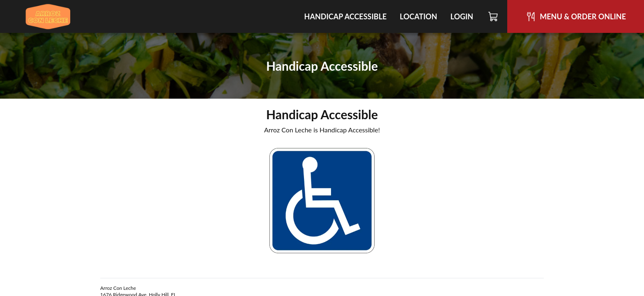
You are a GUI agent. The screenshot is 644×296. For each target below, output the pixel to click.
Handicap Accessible (346, 16)
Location (418, 16)
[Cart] (493, 16)
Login (462, 16)
